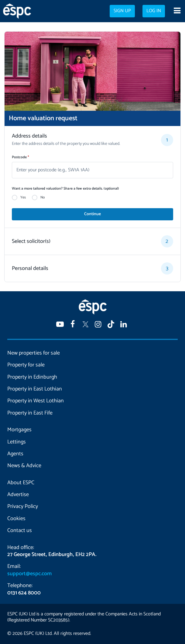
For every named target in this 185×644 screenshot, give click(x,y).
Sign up (122, 11)
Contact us (20, 530)
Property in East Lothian (35, 389)
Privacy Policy (23, 506)
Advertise (18, 495)
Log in (154, 11)
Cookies (16, 519)
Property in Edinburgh (32, 377)
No (43, 198)
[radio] (15, 198)
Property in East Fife (30, 413)
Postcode (21, 157)
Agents (15, 454)
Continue (92, 214)
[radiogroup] (92, 198)
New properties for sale (34, 353)
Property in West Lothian (36, 401)
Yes (23, 198)
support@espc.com (29, 574)
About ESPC (21, 483)
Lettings (17, 442)
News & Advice (24, 466)
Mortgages (19, 430)
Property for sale (26, 365)
